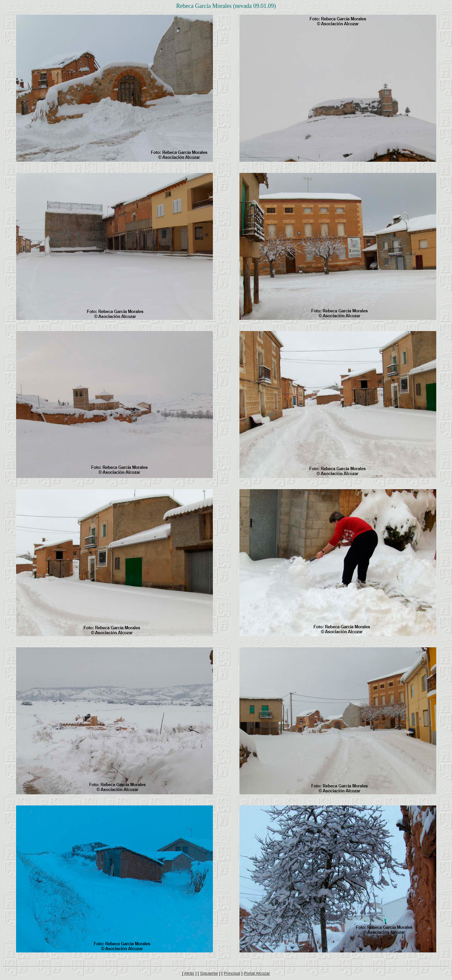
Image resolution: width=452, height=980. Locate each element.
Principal (232, 973)
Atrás (189, 973)
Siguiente (209, 973)
